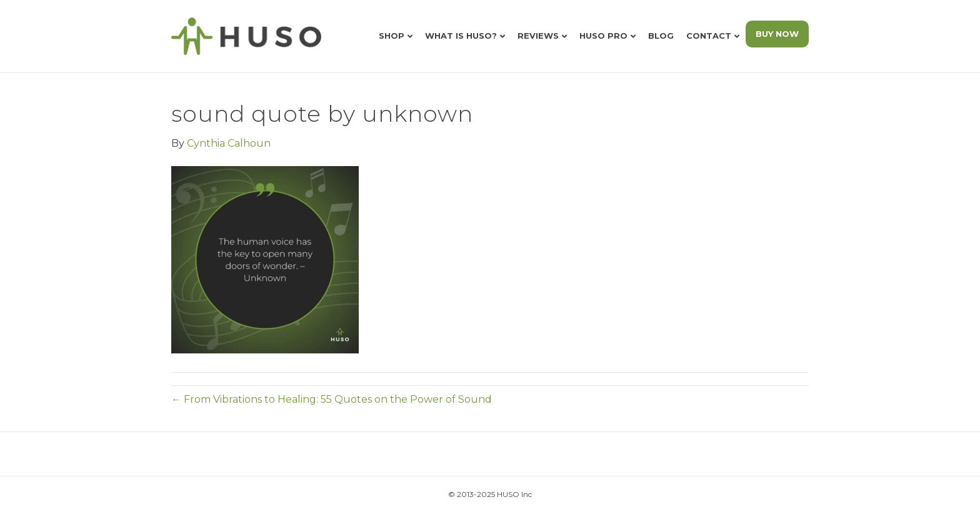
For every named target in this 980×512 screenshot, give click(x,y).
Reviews (538, 36)
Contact (709, 36)
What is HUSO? (461, 36)
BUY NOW (777, 34)
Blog (661, 36)
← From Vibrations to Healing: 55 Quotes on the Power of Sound (332, 399)
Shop (392, 36)
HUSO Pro (603, 36)
